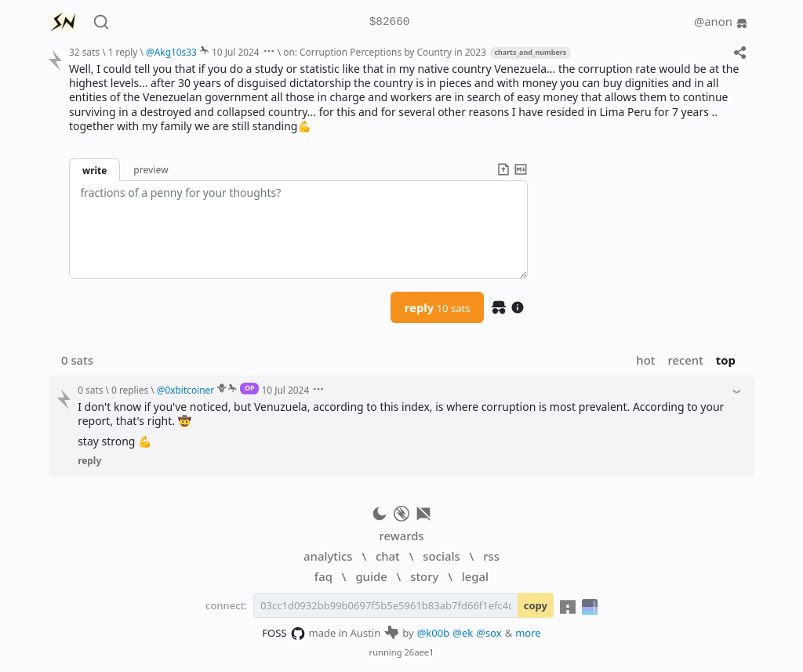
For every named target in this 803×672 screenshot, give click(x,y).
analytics (328, 556)
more (528, 633)
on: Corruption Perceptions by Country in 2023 (385, 52)
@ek (463, 633)
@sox (489, 633)
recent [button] (685, 360)
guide (371, 576)
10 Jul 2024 (236, 52)
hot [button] (645, 360)
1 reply (123, 52)
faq (323, 576)
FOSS (283, 634)
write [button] (94, 170)
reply (438, 307)
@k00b (434, 633)
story (424, 576)
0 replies (130, 390)
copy (536, 605)
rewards (401, 536)
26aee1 (419, 652)
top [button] (726, 360)
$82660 (390, 22)
